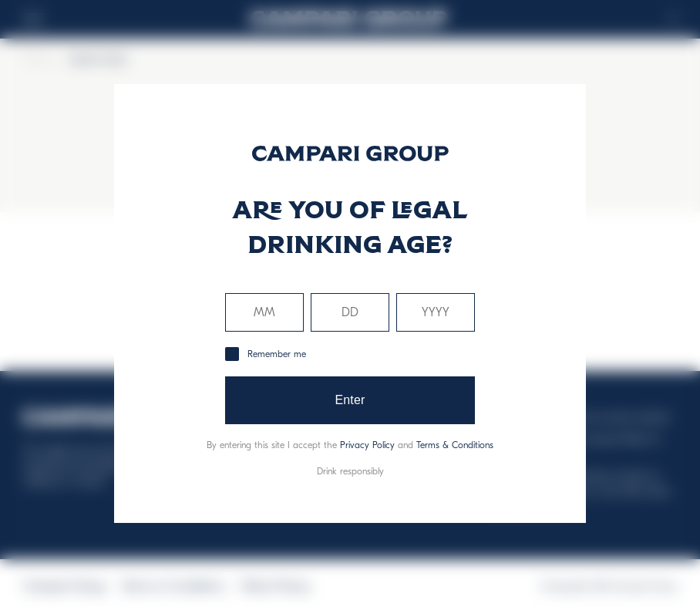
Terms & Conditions (455, 445)
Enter (350, 400)
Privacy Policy (367, 445)
